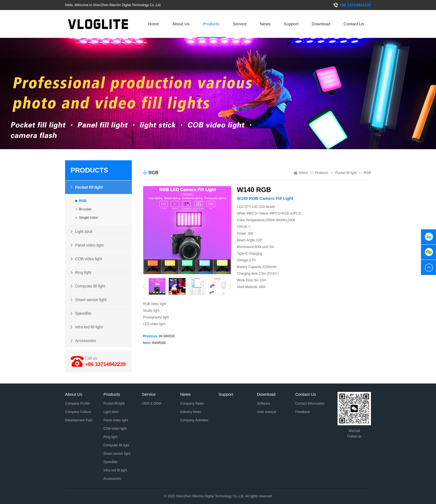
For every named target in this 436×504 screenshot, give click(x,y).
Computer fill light (90, 286)
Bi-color (85, 209)
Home (153, 24)
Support (291, 24)
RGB (83, 201)
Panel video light (89, 245)
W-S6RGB (167, 336)
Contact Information (310, 404)
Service (240, 24)
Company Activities (194, 420)
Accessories (86, 341)
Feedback (303, 412)
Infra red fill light (89, 327)
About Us (181, 24)
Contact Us (354, 24)
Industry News (191, 412)
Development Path (79, 420)
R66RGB (159, 343)
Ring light (83, 272)
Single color (89, 218)
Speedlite (83, 313)
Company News (192, 404)
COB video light (89, 259)
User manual (266, 412)
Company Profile (77, 404)
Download (321, 24)
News (265, 24)
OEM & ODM (152, 404)
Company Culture (78, 412)
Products (211, 24)
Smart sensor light (91, 300)
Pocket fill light (89, 187)
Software (263, 404)
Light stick (84, 232)
